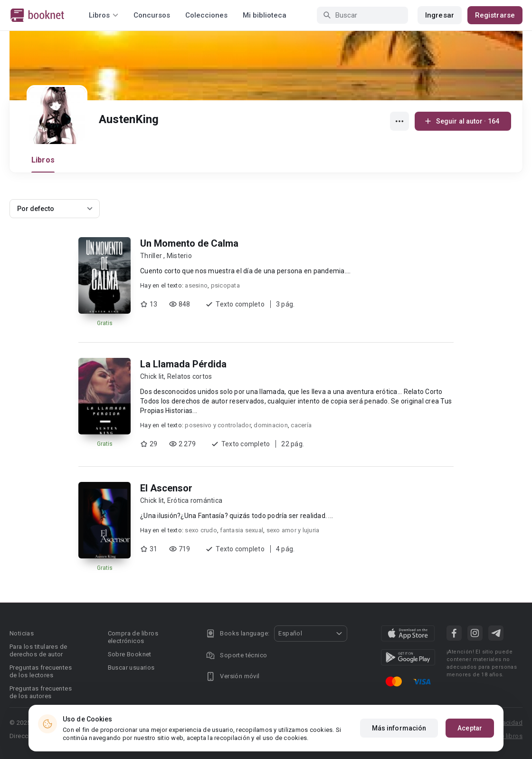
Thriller (152, 256)
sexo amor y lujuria (293, 530)
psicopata (225, 285)
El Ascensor (166, 488)
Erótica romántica (195, 500)
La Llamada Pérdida (183, 364)
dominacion (271, 425)
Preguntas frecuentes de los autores (41, 692)
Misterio (179, 256)
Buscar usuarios (131, 668)
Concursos (152, 15)
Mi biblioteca (265, 15)
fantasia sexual (242, 530)
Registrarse (495, 15)
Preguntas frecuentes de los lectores (41, 671)
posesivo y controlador (218, 425)
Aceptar (470, 728)
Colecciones (206, 15)
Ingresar (440, 15)
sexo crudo (201, 530)
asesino (196, 285)
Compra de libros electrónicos (133, 637)
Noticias (22, 633)
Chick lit (152, 376)
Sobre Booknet (130, 654)
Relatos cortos (190, 376)
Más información (399, 728)
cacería (301, 425)
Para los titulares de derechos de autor (38, 650)
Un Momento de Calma (189, 243)
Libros (43, 160)
